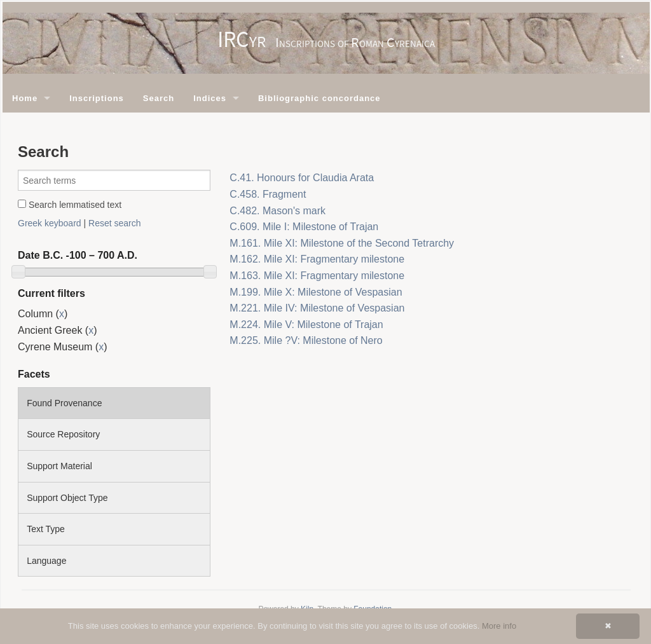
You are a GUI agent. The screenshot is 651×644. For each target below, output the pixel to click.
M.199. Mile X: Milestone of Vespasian (316, 292)
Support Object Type (67, 498)
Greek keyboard (50, 223)
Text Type (46, 529)
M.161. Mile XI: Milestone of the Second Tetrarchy (342, 243)
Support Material (59, 466)
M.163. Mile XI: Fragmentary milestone (317, 276)
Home (25, 98)
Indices (210, 98)
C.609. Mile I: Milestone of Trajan (304, 227)
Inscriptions (97, 98)
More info (499, 626)
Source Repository (63, 434)
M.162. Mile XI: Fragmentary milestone (317, 259)
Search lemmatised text (70, 205)
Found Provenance (64, 403)
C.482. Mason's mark (278, 211)
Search (159, 98)
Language (46, 561)
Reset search (114, 223)
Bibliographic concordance (319, 98)
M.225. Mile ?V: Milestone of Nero (306, 340)
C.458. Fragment (268, 194)
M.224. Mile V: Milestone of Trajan (306, 325)
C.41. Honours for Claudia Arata (302, 178)
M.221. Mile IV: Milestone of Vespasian (317, 308)
